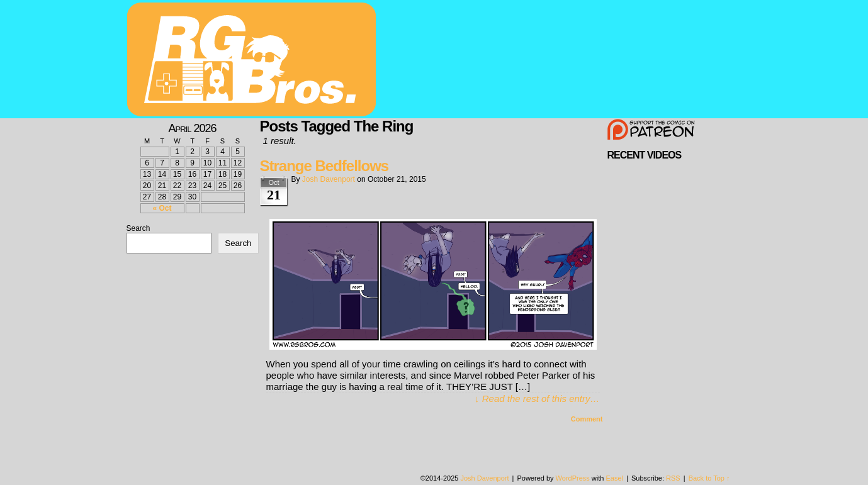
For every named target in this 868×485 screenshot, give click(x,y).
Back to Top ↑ (709, 478)
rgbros (254, 61)
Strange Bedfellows (324, 166)
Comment (587, 419)
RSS (673, 478)
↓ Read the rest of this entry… (537, 399)
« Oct (162, 208)
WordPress (573, 478)
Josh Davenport (329, 179)
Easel (615, 478)
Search (138, 228)
